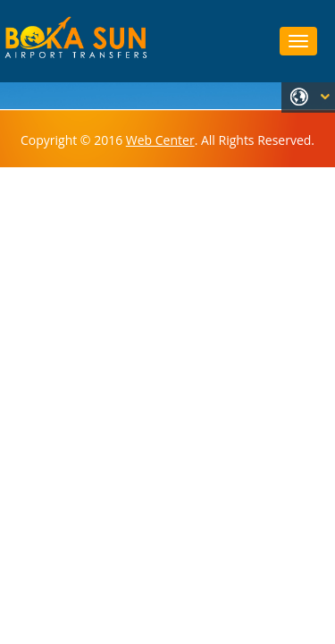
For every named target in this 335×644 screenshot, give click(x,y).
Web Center (160, 140)
